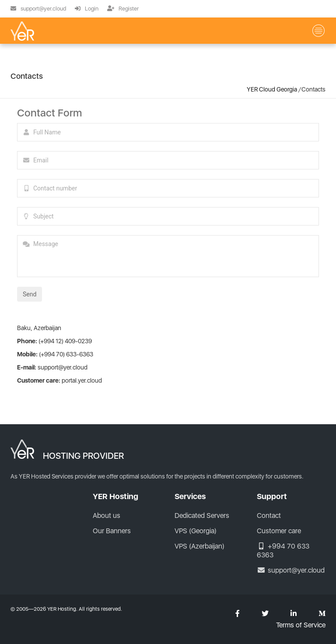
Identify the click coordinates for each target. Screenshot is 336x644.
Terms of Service (301, 625)
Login (87, 9)
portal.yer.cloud (82, 380)
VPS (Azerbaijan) (205, 57)
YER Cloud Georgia (272, 89)
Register (123, 9)
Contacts (111, 64)
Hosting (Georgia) (138, 57)
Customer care (279, 531)
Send (30, 294)
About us (68, 64)
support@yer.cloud (38, 9)
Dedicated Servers (202, 516)
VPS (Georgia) (75, 57)
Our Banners (112, 531)
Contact (269, 516)
